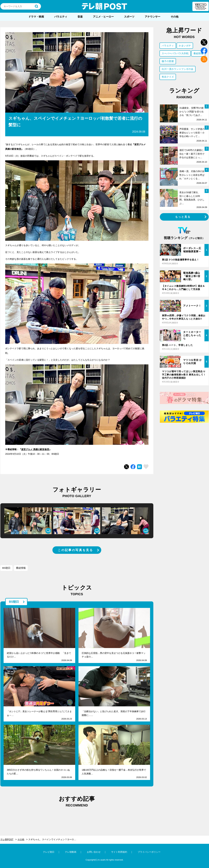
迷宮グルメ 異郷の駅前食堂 (35, 449)
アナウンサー (153, 17)
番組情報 (21, 568)
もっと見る (183, 217)
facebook (204, 51)
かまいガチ (185, 46)
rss (204, 59)
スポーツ (129, 17)
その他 (174, 17)
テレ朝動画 (71, 852)
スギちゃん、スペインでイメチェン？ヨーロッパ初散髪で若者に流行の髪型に (54, 839)
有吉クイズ (168, 77)
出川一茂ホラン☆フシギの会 (178, 69)
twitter (204, 42)
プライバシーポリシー (149, 852)
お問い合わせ (94, 852)
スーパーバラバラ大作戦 (175, 53)
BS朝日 (6, 568)
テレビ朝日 (49, 852)
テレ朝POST (104, 6)
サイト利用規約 (119, 852)
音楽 (80, 17)
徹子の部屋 (168, 61)
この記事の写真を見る (75, 550)
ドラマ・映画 (36, 17)
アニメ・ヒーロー (103, 17)
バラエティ (61, 17)
